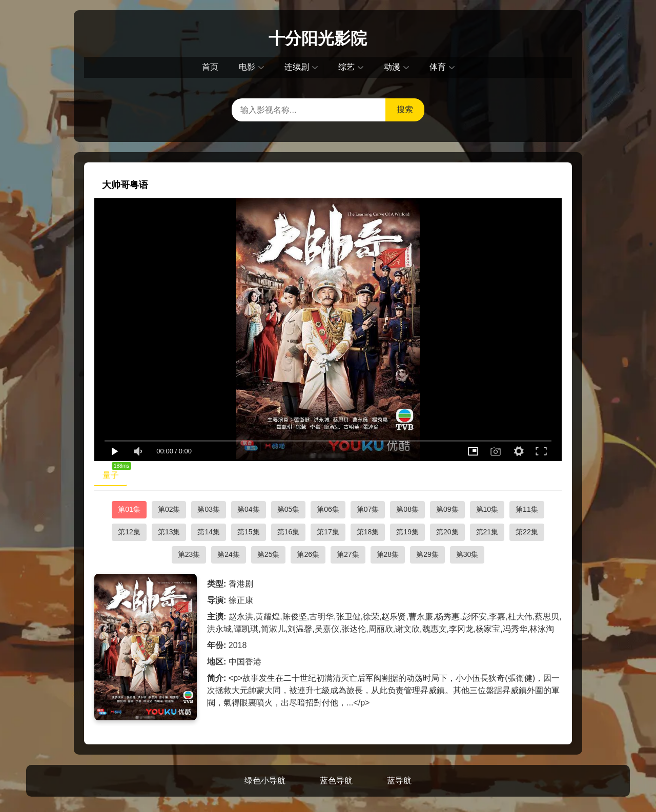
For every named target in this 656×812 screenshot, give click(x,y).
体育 (438, 67)
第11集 (527, 509)
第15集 (249, 532)
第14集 (209, 532)
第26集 (308, 554)
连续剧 (297, 67)
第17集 (328, 532)
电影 (247, 67)
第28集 (388, 554)
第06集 (328, 509)
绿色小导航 (265, 780)
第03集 (209, 509)
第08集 (407, 509)
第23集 (189, 554)
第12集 (129, 532)
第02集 (169, 509)
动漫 (392, 67)
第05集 (289, 509)
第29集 (427, 554)
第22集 (527, 532)
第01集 (129, 509)
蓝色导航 (336, 780)
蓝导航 (399, 780)
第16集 (289, 532)
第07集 (368, 509)
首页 (210, 67)
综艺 (346, 67)
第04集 (249, 509)
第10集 (487, 509)
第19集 (407, 532)
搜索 (405, 109)
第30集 (467, 554)
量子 (115, 473)
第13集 (169, 532)
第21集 (487, 532)
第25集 (269, 554)
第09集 (447, 509)
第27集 (348, 554)
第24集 (229, 554)
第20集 (447, 532)
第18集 (368, 532)
